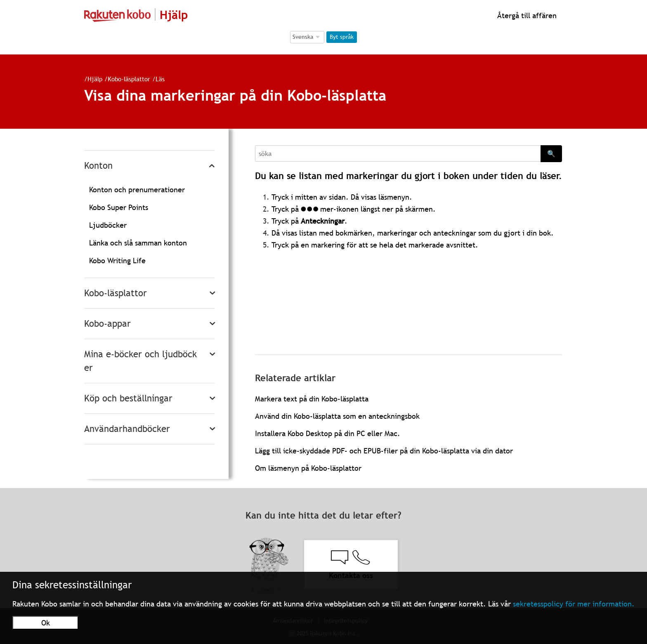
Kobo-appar (107, 324)
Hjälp (95, 79)
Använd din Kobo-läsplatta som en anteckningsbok (337, 416)
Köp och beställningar (128, 398)
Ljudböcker (108, 225)
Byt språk (342, 37)
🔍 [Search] (551, 153)
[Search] (398, 153)
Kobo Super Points (119, 207)
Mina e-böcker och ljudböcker (140, 361)
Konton (98, 166)
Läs (160, 79)
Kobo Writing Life (117, 261)
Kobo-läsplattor (129, 79)
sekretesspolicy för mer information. (574, 604)
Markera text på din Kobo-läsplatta (312, 399)
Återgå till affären (526, 15)
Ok (46, 623)
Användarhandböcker (127, 429)
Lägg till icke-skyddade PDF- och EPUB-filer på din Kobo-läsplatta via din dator (384, 451)
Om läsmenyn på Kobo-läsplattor (308, 468)
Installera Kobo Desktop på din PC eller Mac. (328, 433)
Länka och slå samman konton (138, 243)
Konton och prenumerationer (137, 190)
